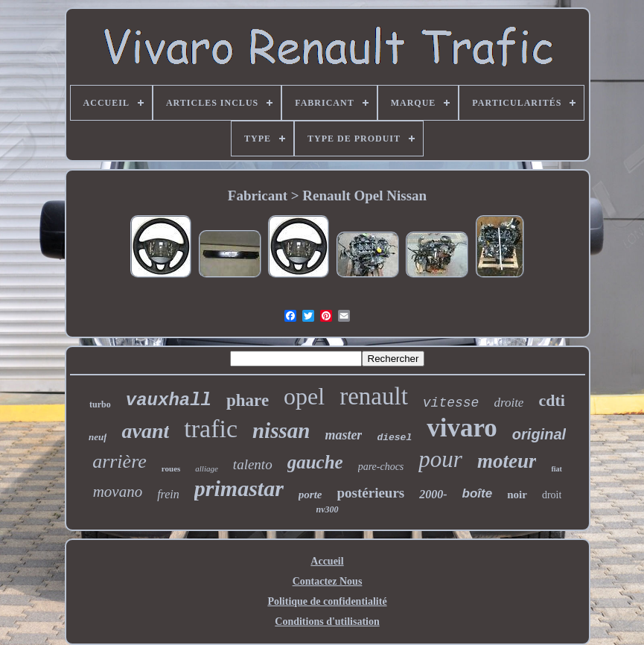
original (539, 434)
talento (253, 464)
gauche (315, 462)
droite (508, 403)
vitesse (451, 403)
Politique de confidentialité (327, 601)
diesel (394, 438)
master (343, 435)
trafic (211, 429)
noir (517, 495)
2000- (433, 494)
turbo (100, 404)
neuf (98, 437)
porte (310, 495)
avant (145, 431)
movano (118, 492)
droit (552, 495)
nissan (281, 430)
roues (171, 468)
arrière (119, 461)
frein (168, 494)
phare (248, 400)
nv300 (328, 509)
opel (304, 396)
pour (440, 459)
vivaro (462, 428)
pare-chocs (381, 467)
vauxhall (169, 400)
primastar (239, 488)
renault (374, 396)
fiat (556, 469)
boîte (478, 493)
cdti (551, 400)
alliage (207, 468)
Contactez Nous (328, 581)
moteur (507, 461)
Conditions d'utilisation (327, 622)
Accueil (327, 561)
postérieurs (371, 493)
